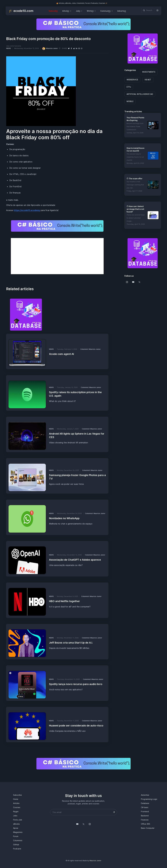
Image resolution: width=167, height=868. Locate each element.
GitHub (16, 845)
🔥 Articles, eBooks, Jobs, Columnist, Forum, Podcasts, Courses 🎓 (82, 3)
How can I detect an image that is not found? (135, 209)
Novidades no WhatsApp (64, 518)
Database (145, 803)
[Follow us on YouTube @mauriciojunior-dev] (77, 824)
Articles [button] (66, 11)
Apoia (16, 828)
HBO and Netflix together (64, 601)
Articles (16, 803)
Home (16, 799)
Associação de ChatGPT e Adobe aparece (75, 560)
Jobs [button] (78, 11)
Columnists (18, 840)
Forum (16, 836)
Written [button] (90, 11)
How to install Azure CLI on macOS (136, 149)
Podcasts (17, 849)
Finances (145, 820)
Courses (17, 807)
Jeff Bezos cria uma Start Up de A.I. (71, 643)
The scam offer (136, 179)
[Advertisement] (57, 256)
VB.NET (148, 80)
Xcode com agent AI (61, 354)
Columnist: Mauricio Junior (91, 349)
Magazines (18, 832)
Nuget (16, 811)
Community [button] (105, 11)
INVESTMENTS (149, 72)
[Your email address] (84, 812)
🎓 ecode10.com (21, 11)
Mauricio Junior (50, 48)
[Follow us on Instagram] (127, 282)
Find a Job (18, 820)
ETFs (129, 87)
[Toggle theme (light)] (157, 10)
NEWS (9, 48)
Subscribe (53, 11)
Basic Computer (148, 828)
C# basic (145, 807)
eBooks (16, 824)
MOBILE (130, 101)
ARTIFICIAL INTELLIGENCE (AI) (140, 94)
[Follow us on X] (139, 282)
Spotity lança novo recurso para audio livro (76, 684)
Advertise (122, 11)
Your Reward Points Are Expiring (135, 119)
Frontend (145, 811)
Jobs (15, 816)
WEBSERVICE (132, 80)
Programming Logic (149, 799)
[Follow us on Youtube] (133, 282)
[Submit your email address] (114, 812)
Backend (145, 816)
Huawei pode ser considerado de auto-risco (76, 726)
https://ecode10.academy (27, 210)
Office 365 (146, 824)
